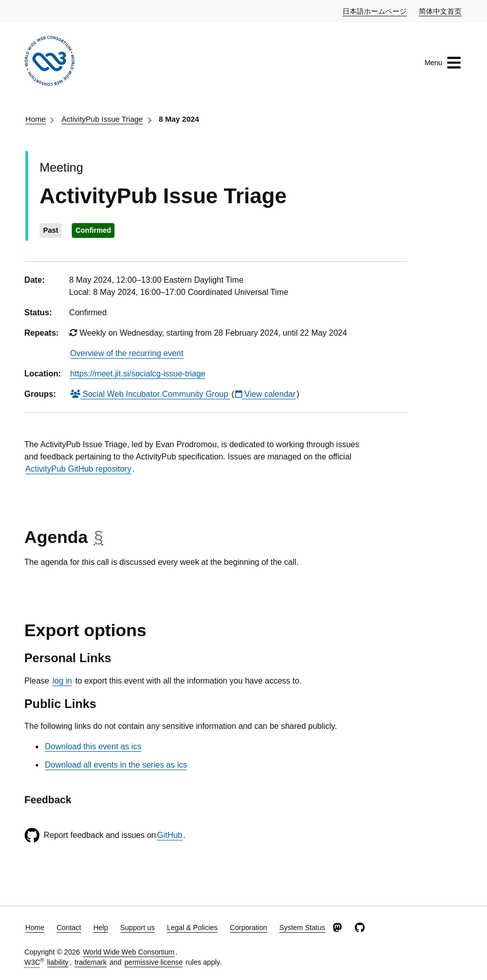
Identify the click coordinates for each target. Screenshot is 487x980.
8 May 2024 (179, 119)
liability (58, 962)
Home (36, 119)
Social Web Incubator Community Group (150, 394)
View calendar (265, 394)
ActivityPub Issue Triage (102, 119)
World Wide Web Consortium (129, 952)
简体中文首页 (441, 11)
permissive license (154, 962)
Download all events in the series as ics (116, 765)
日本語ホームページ (375, 11)
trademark (90, 962)
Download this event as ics (93, 746)
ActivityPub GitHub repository (78, 469)
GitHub (169, 835)
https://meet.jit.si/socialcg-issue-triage (138, 374)
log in (62, 681)
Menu (443, 63)
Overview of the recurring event (127, 353)
